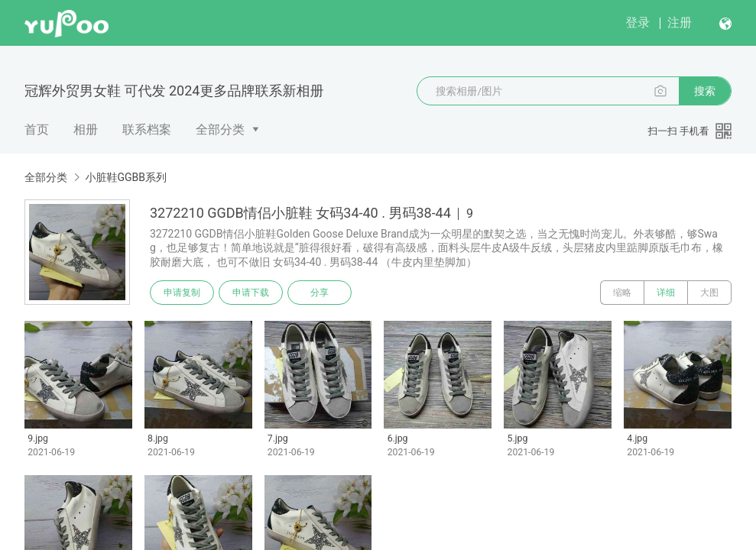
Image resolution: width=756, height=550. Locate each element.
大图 (709, 293)
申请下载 (251, 293)
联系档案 (147, 129)
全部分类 (220, 129)
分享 (320, 293)
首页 (37, 129)
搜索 (705, 91)
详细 (666, 293)
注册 (680, 23)
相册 (86, 129)
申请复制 (182, 293)
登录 (638, 23)
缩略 (622, 293)
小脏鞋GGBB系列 (126, 177)
